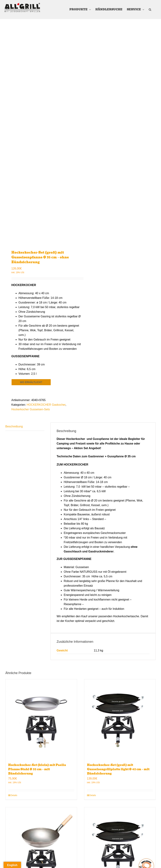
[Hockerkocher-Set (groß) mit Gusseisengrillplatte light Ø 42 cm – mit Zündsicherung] (120, 719)
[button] (150, 10)
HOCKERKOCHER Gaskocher (46, 405)
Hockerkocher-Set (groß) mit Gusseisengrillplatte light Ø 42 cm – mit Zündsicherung (118, 769)
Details (14, 795)
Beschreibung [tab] (14, 426)
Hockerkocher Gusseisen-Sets (31, 409)
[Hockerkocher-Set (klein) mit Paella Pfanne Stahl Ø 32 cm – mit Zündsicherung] (41, 719)
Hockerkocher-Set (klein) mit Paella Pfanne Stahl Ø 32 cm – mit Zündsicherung (37, 769)
